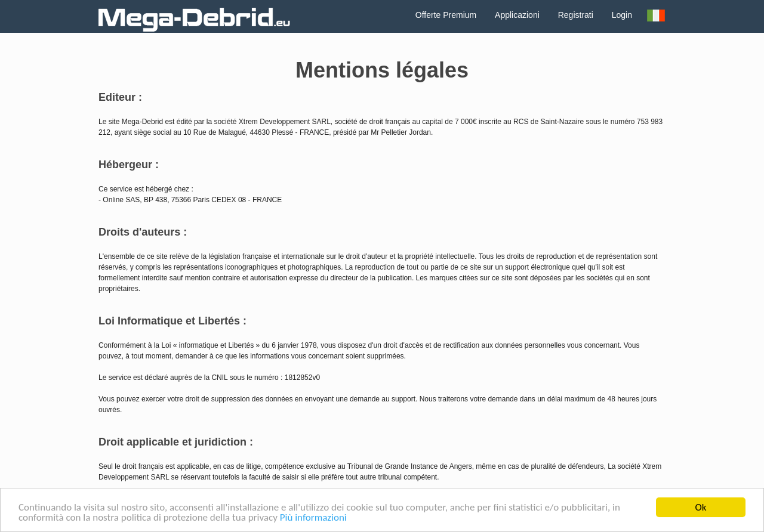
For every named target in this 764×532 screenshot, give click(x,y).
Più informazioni (313, 518)
